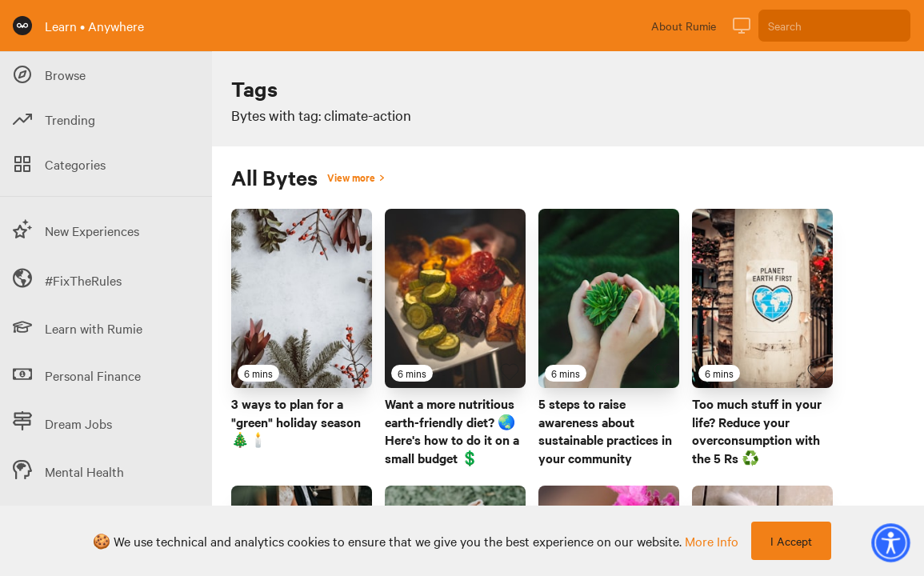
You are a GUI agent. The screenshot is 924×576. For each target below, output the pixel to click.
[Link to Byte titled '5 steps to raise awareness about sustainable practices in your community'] (609, 298)
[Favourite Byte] (356, 372)
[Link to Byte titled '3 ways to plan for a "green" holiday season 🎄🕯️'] (302, 298)
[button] (890, 542)
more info (712, 541)
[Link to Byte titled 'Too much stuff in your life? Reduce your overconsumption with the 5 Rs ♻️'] (762, 298)
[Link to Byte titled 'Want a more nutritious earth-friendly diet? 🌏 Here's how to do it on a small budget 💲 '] (455, 298)
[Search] (834, 26)
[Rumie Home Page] (22, 26)
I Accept (791, 541)
